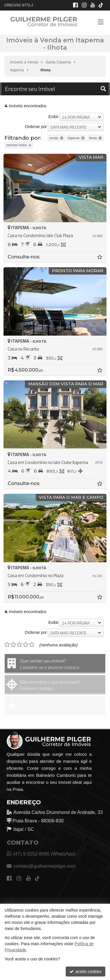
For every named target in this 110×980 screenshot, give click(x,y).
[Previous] (11, 188)
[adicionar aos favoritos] (100, 258)
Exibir (54, 117)
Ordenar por (36, 127)
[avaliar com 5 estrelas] (32, 645)
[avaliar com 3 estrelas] (20, 645)
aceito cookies (86, 972)
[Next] (99, 188)
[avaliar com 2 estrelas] (13, 645)
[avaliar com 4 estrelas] (26, 645)
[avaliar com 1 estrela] (7, 645)
